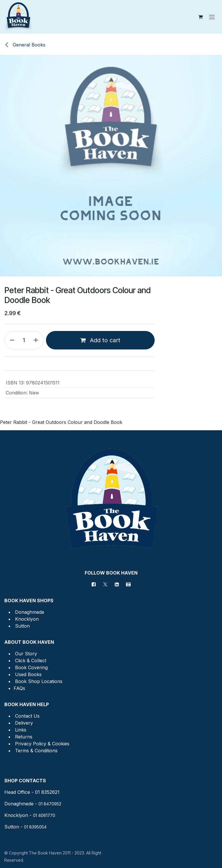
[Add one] (37, 340)
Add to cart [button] (100, 340)
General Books (25, 45)
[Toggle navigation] (212, 17)
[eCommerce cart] (200, 17)
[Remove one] (11, 340)
